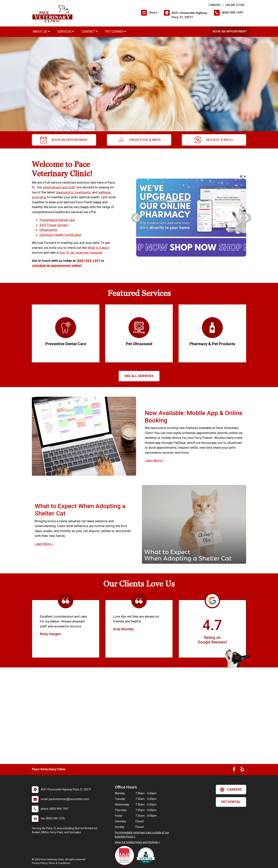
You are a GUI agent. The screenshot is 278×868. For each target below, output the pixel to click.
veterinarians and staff (59, 187)
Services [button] (66, 32)
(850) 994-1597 (88, 261)
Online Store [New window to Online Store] (235, 5)
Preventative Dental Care (57, 220)
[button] (241, 176)
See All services (139, 376)
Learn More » (154, 460)
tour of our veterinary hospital (81, 253)
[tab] (179, 261)
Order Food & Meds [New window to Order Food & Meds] (139, 140)
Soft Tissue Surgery (54, 225)
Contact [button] (90, 32)
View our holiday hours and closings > (137, 842)
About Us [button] (41, 32)
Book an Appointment (230, 31)
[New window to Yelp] (242, 770)
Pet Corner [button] (116, 32)
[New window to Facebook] (234, 770)
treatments (83, 192)
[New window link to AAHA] (125, 855)
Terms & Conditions (59, 863)
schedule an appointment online (56, 265)
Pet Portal (231, 802)
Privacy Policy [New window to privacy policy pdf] (39, 863)
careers (231, 790)
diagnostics (65, 192)
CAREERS (215, 5)
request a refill (214, 140)
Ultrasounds (48, 230)
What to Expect (98, 248)
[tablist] (191, 261)
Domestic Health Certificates (61, 235)
